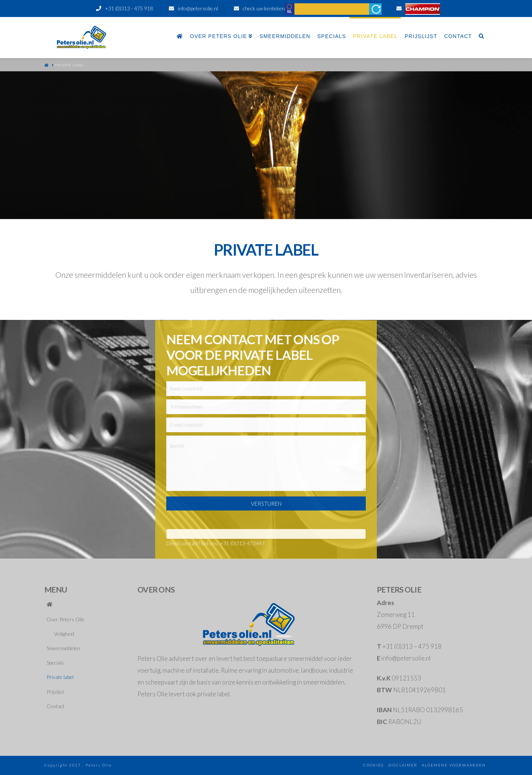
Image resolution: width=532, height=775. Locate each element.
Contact (56, 706)
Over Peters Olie (66, 619)
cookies (374, 765)
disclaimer (403, 765)
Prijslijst (55, 692)
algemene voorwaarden (454, 765)
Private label (60, 677)
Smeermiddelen (63, 648)
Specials (55, 663)
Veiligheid (64, 634)
